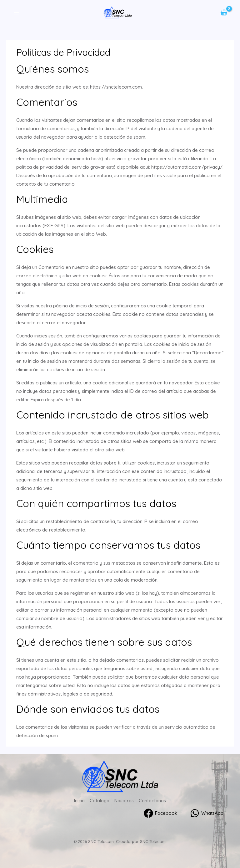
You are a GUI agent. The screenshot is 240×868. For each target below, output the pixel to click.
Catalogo (99, 800)
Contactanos (153, 800)
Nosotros (124, 800)
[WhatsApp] (207, 813)
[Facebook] (160, 813)
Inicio (78, 800)
